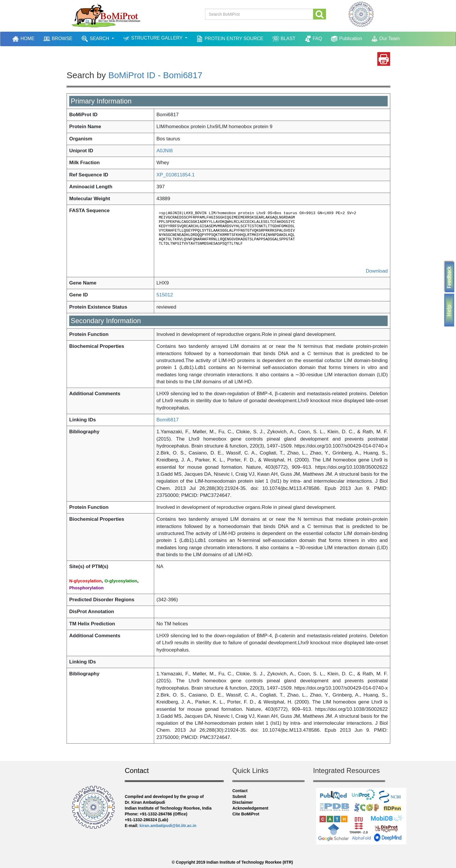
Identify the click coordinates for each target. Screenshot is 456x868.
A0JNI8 (165, 151)
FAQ (313, 39)
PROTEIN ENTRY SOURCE (230, 39)
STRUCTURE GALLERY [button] (153, 39)
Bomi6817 (168, 420)
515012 (165, 295)
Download (377, 271)
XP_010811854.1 (176, 175)
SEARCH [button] (96, 39)
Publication (346, 39)
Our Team (385, 39)
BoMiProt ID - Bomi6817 (155, 75)
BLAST (284, 39)
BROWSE (58, 39)
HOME (24, 39)
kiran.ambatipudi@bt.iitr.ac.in (168, 826)
